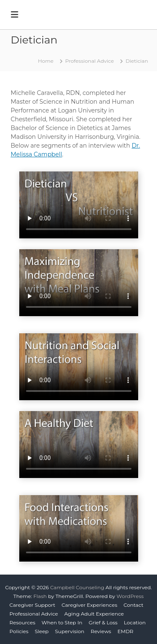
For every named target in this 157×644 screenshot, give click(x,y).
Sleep (42, 631)
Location (135, 622)
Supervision (69, 631)
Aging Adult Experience (94, 614)
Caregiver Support (32, 605)
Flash (40, 596)
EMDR (125, 631)
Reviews (101, 631)
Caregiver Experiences (89, 605)
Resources (23, 622)
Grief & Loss (103, 622)
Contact (133, 605)
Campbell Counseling (77, 587)
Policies (19, 631)
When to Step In (62, 622)
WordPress (130, 596)
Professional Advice (34, 614)
